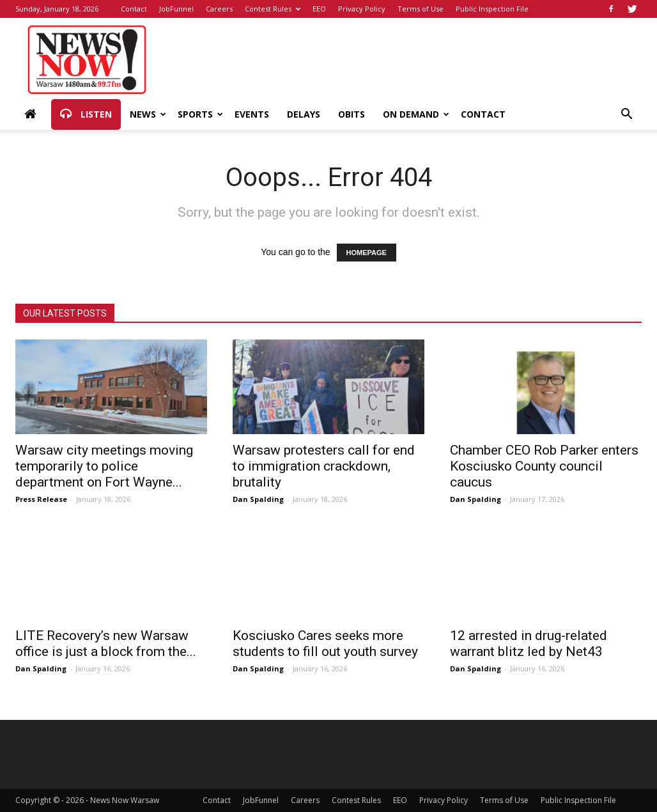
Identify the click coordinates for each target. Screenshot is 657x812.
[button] (626, 115)
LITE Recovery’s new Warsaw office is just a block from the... (106, 644)
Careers (219, 9)
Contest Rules (273, 9)
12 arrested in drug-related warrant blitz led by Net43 (529, 644)
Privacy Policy (362, 9)
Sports (200, 114)
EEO (319, 9)
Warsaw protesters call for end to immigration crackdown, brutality (324, 466)
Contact (134, 9)
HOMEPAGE (367, 253)
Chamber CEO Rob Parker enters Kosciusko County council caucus (544, 466)
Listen (86, 114)
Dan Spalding (258, 499)
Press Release (41, 499)
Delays (304, 114)
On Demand (416, 114)
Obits (352, 114)
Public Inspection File (492, 9)
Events (252, 114)
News (148, 114)
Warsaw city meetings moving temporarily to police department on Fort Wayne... (104, 466)
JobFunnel (176, 9)
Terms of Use (421, 9)
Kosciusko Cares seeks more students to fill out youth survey (325, 644)
